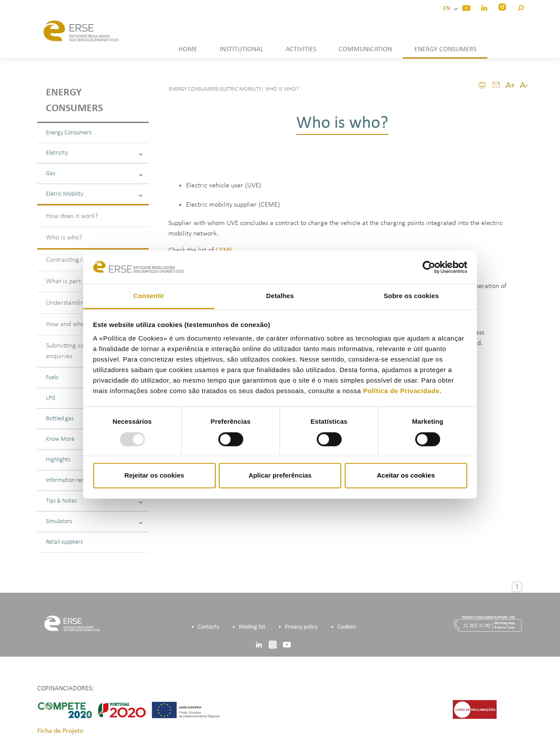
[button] (520, 7)
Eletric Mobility (94, 194)
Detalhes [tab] (280, 296)
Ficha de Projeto (60, 731)
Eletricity (94, 153)
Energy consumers (74, 101)
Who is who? (64, 238)
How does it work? (72, 216)
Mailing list (252, 627)
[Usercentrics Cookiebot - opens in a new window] (429, 267)
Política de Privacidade (401, 391)
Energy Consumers (69, 133)
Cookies (346, 627)
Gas (94, 174)
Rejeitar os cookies (154, 476)
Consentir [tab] (149, 296)
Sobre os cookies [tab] (411, 296)
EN (448, 9)
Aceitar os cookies (406, 476)
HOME (188, 49)
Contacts (208, 627)
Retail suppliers (64, 542)
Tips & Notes (94, 501)
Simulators (94, 522)
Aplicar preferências (280, 476)
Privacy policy (301, 627)
